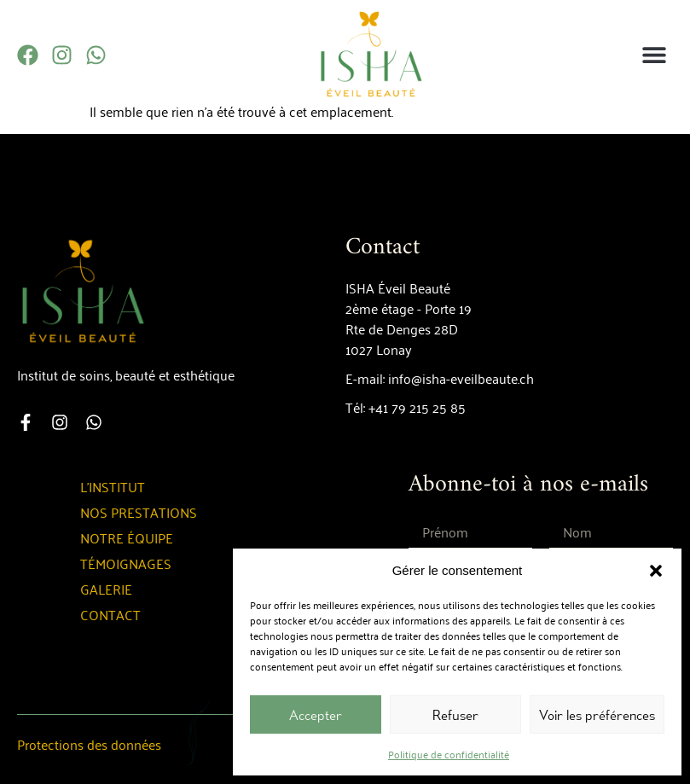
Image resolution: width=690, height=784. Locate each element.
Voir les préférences (597, 715)
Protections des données (89, 744)
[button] (656, 571)
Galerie (106, 589)
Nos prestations (139, 512)
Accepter (316, 715)
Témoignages (126, 563)
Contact (110, 614)
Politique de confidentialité (449, 754)
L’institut (113, 486)
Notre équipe (127, 537)
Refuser (455, 715)
